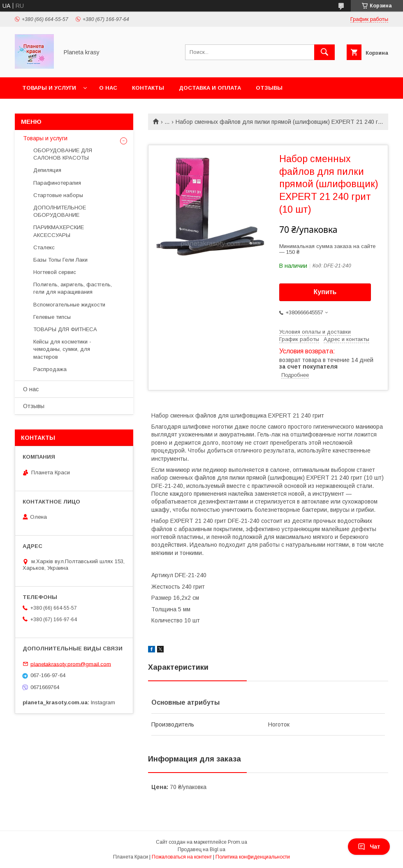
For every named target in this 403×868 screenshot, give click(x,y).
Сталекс (44, 247)
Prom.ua (237, 842)
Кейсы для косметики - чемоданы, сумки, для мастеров (62, 349)
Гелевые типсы (52, 317)
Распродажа (50, 369)
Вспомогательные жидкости (69, 305)
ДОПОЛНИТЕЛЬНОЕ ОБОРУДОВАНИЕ (60, 211)
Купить (325, 292)
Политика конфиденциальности (253, 857)
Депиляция (47, 170)
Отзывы (269, 88)
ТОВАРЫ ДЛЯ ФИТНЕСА (65, 329)
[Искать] (324, 52)
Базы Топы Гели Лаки (60, 260)
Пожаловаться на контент (182, 857)
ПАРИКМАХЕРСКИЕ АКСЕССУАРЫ (59, 231)
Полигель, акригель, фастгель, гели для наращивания (73, 288)
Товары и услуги (49, 88)
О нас (108, 88)
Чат (369, 847)
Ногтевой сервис (55, 272)
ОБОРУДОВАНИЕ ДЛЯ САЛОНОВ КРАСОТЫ (63, 154)
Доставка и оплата (210, 88)
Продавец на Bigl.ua (201, 849)
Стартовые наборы (58, 195)
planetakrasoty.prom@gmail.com (71, 664)
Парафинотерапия (57, 183)
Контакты (148, 88)
